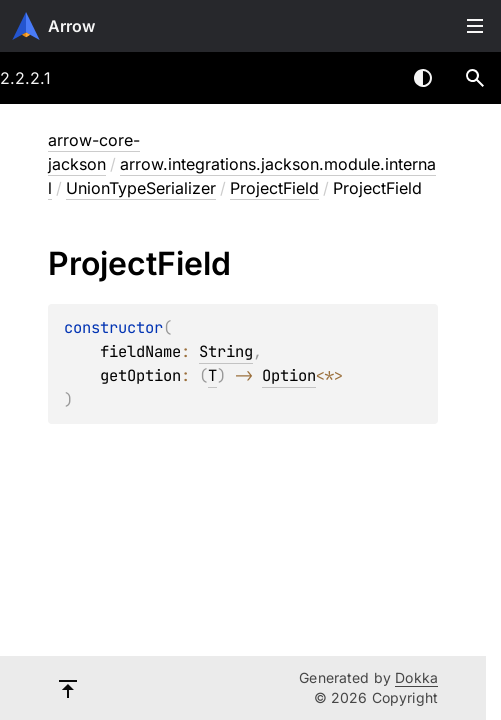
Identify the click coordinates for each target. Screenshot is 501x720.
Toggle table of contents (475, 26)
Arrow (71, 26)
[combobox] (371, 78)
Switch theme (423, 78)
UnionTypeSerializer (141, 188)
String (226, 351)
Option (289, 375)
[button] (475, 78)
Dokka (416, 677)
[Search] (475, 78)
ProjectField (274, 188)
